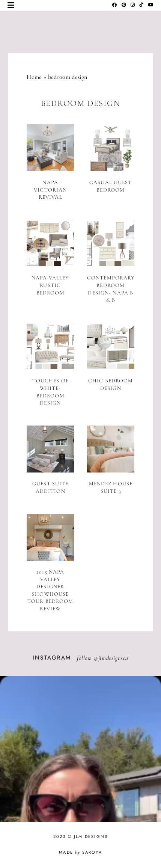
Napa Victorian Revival (50, 190)
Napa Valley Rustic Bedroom (50, 285)
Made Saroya (80, 852)
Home (34, 77)
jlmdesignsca (114, 658)
